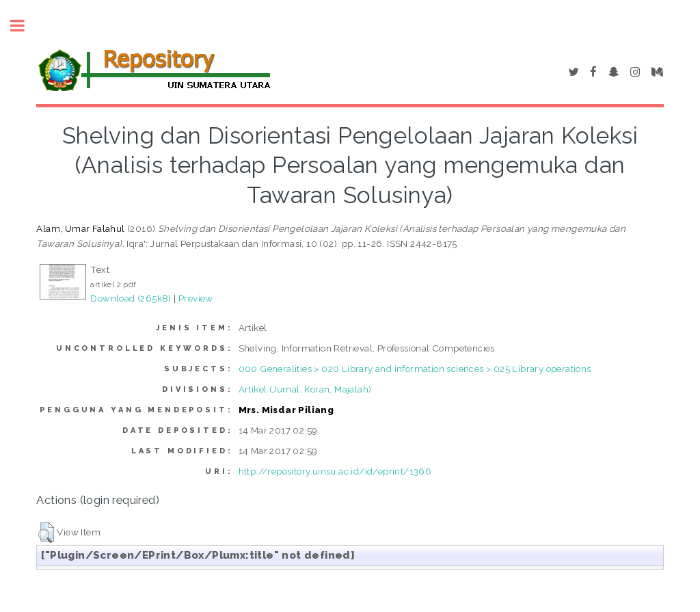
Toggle (25, 26)
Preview (196, 298)
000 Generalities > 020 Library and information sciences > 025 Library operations (415, 369)
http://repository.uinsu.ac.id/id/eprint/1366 (335, 471)
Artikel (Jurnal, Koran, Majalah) (305, 389)
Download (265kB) (131, 298)
